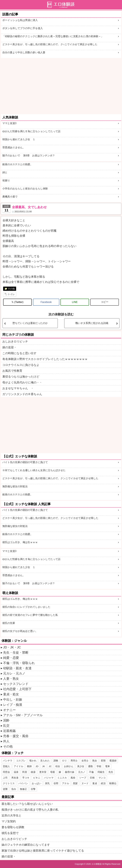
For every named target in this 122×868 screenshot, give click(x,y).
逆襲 (5, 789)
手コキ (26, 778)
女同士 (85, 761)
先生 (111, 772)
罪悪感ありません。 (14, 147)
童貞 (95, 783)
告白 (14, 789)
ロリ (64, 761)
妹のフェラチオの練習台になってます (26, 845)
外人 (6, 741)
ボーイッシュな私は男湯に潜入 (20, 20)
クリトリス (9, 783)
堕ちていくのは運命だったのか (30, 323)
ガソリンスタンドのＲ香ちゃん (22, 394)
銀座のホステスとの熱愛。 (18, 164)
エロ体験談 (97, 864)
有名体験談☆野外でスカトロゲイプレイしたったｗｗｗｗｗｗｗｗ (45, 359)
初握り (6, 180)
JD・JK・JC (12, 647)
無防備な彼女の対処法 (15, 486)
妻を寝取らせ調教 (13, 827)
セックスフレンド (16, 684)
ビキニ (37, 778)
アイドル (18, 766)
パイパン (23, 783)
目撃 (33, 789)
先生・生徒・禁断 (16, 653)
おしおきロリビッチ (15, 342)
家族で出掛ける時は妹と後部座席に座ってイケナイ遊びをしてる (43, 851)
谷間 (56, 783)
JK (44, 766)
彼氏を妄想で (10, 833)
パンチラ (8, 761)
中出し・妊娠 (13, 699)
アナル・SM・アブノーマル (23, 715)
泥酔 (6, 720)
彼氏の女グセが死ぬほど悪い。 (20, 631)
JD (37, 766)
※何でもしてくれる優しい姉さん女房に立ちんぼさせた (34, 470)
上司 (5, 778)
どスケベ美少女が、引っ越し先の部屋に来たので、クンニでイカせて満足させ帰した (50, 478)
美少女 (81, 766)
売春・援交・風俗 (16, 736)
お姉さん (69, 766)
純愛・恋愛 (11, 658)
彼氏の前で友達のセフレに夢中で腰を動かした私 (30, 615)
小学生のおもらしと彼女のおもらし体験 (25, 189)
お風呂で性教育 (12, 371)
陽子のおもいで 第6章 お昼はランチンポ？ (29, 155)
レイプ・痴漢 (13, 705)
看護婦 (113, 761)
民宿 (25, 772)
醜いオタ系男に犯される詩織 (92, 323)
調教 (56, 761)
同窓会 (6, 772)
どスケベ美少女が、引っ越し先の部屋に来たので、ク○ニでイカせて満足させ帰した (50, 44)
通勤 (90, 766)
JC (50, 766)
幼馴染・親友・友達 (17, 668)
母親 (53, 772)
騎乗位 (113, 783)
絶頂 (103, 783)
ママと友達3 (9, 123)
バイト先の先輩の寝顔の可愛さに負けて (25, 462)
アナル (66, 783)
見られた (45, 761)
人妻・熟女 (11, 679)
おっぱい (36, 783)
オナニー (9, 710)
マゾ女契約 (9, 821)
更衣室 (43, 772)
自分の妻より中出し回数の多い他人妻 (24, 52)
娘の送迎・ (9, 347)
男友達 (15, 778)
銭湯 (33, 772)
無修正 (23, 789)
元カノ (82, 772)
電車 (107, 766)
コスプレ (21, 761)
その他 (11, 289)
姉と (5, 172)
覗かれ (33, 761)
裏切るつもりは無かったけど (21, 377)
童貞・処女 (11, 694)
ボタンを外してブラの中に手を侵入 (23, 28)
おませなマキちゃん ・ (18, 388)
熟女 (95, 761)
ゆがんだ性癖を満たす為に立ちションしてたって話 (31, 131)
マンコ (102, 778)
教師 (29, 766)
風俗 (73, 778)
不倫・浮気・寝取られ (19, 663)
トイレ (11, 294)
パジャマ (49, 778)
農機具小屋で (10, 197)
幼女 (58, 766)
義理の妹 (70, 772)
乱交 (6, 726)
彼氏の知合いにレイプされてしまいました (26, 607)
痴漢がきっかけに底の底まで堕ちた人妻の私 (30, 810)
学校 (99, 766)
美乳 (47, 783)
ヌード (85, 783)
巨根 (92, 778)
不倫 (91, 772)
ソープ (83, 778)
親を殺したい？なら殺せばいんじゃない (27, 804)
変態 (103, 761)
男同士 (74, 761)
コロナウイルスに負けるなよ (21, 365)
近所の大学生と (12, 816)
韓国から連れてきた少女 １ (19, 139)
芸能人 (6, 766)
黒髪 (75, 783)
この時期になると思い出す (19, 353)
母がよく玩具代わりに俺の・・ (22, 382)
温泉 (16, 772)
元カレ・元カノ (14, 673)
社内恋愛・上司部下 (17, 689)
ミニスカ (62, 778)
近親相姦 (9, 731)
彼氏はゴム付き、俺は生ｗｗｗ (20, 542)
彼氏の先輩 (9, 623)
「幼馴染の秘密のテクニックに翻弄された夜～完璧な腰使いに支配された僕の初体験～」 (53, 36)
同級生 (101, 772)
